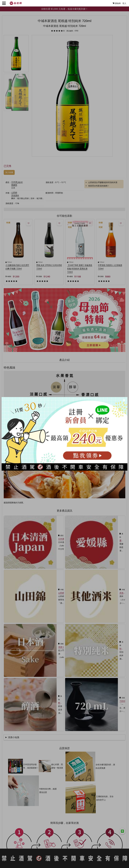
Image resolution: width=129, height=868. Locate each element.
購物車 (115, 3)
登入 (123, 3)
